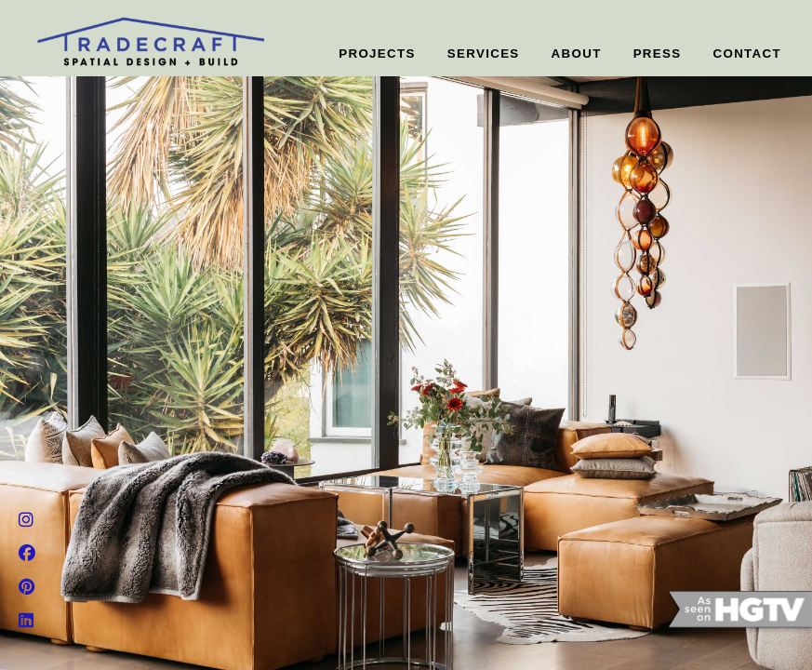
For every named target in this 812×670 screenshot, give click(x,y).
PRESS (658, 54)
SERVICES (484, 54)
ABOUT (577, 54)
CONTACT (748, 54)
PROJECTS (377, 54)
